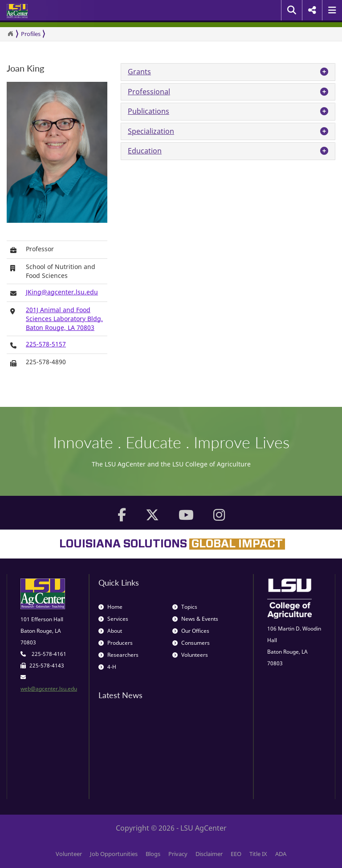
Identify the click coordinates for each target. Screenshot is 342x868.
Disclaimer (209, 854)
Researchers (118, 655)
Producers (116, 643)
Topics (185, 607)
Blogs (153, 854)
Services (113, 619)
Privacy (178, 854)
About (110, 631)
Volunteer (69, 854)
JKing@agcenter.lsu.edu (62, 292)
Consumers (191, 643)
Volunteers (190, 655)
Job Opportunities (114, 854)
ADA (281, 854)
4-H (107, 667)
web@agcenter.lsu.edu (49, 689)
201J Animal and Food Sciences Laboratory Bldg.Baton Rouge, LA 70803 (64, 319)
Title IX (258, 854)
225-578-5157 (46, 344)
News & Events (195, 619)
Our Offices (191, 631)
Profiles (31, 34)
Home (110, 607)
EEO (236, 854)
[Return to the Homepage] (10, 34)
